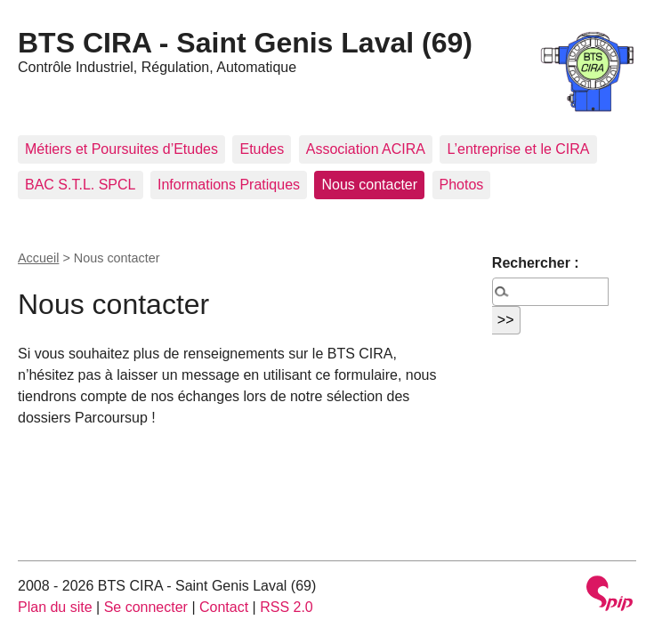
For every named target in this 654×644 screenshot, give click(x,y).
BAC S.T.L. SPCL (81, 185)
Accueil (38, 258)
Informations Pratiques (229, 185)
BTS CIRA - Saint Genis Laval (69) (245, 43)
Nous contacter (369, 185)
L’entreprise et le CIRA (518, 149)
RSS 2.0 (287, 607)
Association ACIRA (366, 149)
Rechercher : (536, 263)
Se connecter (146, 607)
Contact (224, 607)
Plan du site (55, 607)
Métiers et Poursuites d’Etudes (121, 149)
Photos (462, 185)
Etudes (262, 149)
